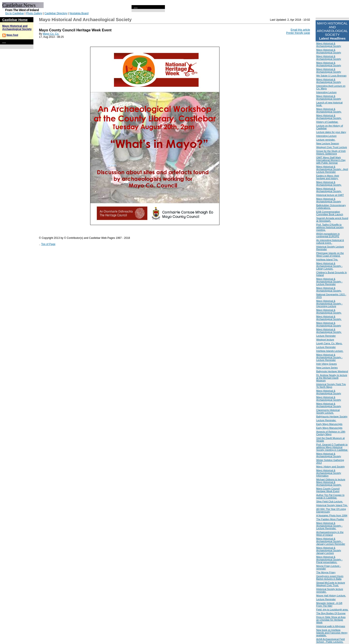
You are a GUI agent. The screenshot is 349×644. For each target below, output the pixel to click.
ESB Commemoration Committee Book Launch (330, 213)
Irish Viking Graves (327, 364)
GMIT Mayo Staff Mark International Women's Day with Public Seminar (331, 160)
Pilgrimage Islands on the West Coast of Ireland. (330, 254)
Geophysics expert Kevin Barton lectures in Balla (330, 578)
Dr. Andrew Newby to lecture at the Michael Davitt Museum (332, 378)
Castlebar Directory (56, 13)
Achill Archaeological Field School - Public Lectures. (331, 640)
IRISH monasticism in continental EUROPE (328, 235)
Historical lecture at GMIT (330, 195)
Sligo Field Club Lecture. (330, 501)
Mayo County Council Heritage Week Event (328, 490)
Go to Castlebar (14, 13)
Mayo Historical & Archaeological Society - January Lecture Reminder (331, 541)
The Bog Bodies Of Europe (331, 613)
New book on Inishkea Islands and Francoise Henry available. (332, 633)
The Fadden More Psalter (330, 519)
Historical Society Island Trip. (332, 505)
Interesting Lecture (326, 92)
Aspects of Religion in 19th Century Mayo (331, 433)
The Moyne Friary (326, 572)
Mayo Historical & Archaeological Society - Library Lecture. (329, 266)
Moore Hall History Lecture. (331, 596)
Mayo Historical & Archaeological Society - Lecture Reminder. (329, 526)
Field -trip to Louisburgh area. (332, 610)
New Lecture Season (328, 143)
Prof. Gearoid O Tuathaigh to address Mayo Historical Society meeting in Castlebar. (332, 447)
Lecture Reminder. (326, 420)
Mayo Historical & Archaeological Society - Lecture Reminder (329, 282)
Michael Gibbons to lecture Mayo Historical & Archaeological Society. (331, 482)
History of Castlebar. (327, 122)
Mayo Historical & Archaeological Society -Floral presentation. (329, 559)
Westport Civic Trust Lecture (332, 147)
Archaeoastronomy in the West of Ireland (330, 533)
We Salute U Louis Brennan (331, 76)
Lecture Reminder (326, 336)
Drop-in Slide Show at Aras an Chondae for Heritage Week (331, 620)
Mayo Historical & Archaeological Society (329, 45)
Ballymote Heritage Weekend (332, 371)
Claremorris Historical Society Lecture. (328, 411)
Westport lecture (325, 340)
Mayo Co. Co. (51, 34)
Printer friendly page (298, 33)
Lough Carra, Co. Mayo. (329, 343)
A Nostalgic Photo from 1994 (332, 515)
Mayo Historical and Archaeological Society (17, 28)
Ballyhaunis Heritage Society (332, 417)
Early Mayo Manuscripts (329, 424)
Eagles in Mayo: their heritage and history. (328, 177)
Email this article (300, 30)
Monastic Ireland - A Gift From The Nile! (329, 604)
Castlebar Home (15, 20)
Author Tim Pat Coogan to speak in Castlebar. (330, 496)
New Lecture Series (327, 368)
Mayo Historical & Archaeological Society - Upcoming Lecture (329, 304)
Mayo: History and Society (331, 467)
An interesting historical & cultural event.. (330, 241)
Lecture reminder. (326, 140)
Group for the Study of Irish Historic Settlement (331, 152)
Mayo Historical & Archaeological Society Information (329, 473)
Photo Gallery (34, 13)
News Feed (12, 35)
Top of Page (48, 244)
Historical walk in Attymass (331, 626)
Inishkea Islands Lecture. (330, 351)
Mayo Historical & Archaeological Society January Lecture (329, 550)
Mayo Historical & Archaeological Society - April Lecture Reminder (332, 169)
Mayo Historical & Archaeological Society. (329, 110)
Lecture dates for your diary (331, 132)
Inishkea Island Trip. (327, 260)
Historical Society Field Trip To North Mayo (331, 386)
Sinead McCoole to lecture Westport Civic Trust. (331, 584)
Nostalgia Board (79, 13)
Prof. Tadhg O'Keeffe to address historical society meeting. (330, 227)
